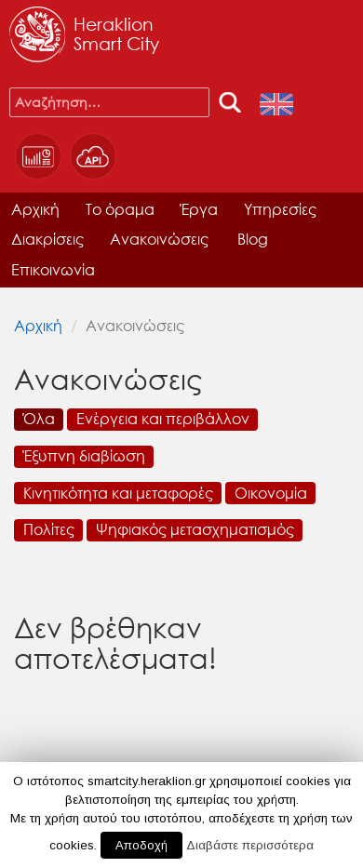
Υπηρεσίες (280, 209)
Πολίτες (49, 529)
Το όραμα (120, 209)
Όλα (39, 418)
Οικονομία (271, 493)
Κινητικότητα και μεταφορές (118, 493)
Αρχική (35, 209)
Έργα (199, 209)
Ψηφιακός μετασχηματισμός (195, 529)
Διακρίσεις (47, 239)
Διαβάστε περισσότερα (250, 845)
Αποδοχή (141, 845)
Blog (253, 239)
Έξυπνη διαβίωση (84, 455)
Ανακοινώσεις (159, 239)
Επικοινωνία (53, 269)
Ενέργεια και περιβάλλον (163, 418)
